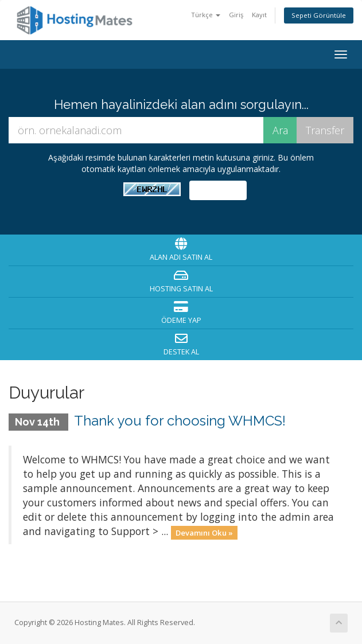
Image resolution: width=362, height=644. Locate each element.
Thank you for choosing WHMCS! (180, 421)
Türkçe (206, 15)
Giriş (236, 15)
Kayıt (259, 15)
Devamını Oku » (204, 532)
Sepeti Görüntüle (319, 15)
